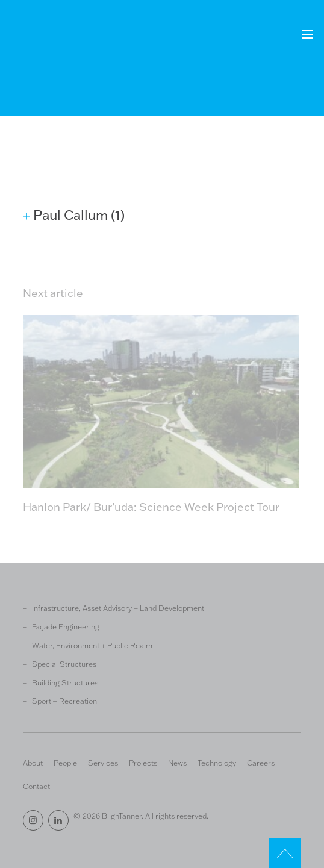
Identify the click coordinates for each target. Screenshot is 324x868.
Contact (36, 786)
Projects (143, 763)
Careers (261, 763)
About (33, 763)
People (65, 763)
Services (103, 763)
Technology (217, 763)
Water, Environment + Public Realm (92, 645)
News (177, 763)
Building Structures (65, 682)
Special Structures (64, 664)
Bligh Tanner (67, 42)
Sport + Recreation (64, 701)
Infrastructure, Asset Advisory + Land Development (118, 608)
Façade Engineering (66, 626)
